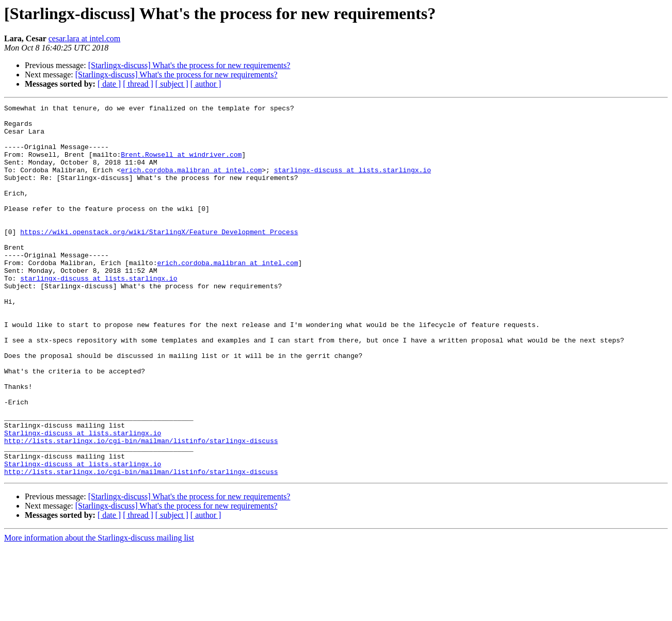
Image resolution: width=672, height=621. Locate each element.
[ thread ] (138, 84)
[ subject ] (172, 84)
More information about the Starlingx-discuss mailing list (99, 612)
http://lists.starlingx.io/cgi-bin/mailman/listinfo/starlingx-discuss (141, 509)
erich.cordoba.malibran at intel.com (191, 184)
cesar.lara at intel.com (84, 38)
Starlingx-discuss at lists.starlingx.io (83, 499)
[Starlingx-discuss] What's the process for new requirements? (189, 65)
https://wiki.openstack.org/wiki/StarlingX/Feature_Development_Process (159, 258)
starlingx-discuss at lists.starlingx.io (353, 184)
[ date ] (109, 84)
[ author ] (206, 84)
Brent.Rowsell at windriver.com (181, 165)
